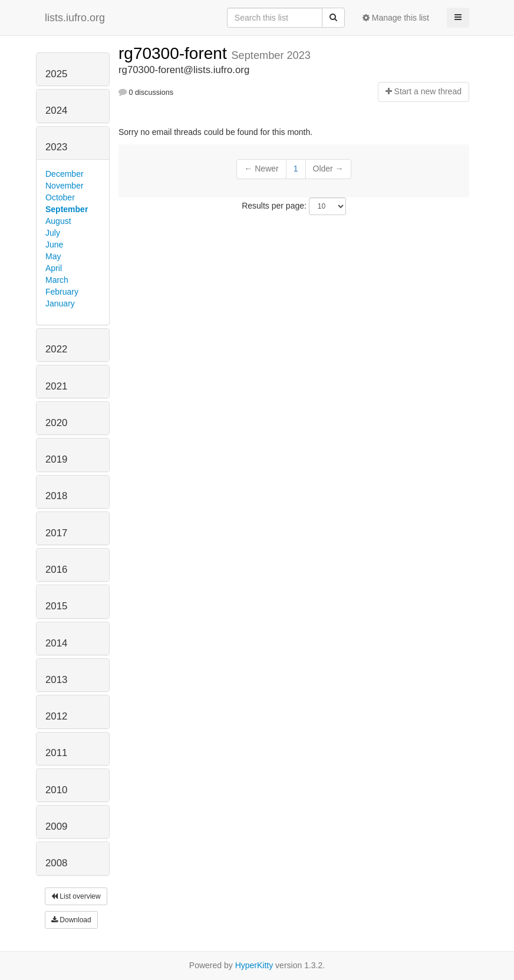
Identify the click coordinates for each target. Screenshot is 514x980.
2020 (56, 423)
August (58, 221)
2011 (56, 753)
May (53, 256)
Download (71, 920)
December (65, 174)
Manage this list (396, 18)
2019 (56, 459)
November (65, 186)
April (54, 268)
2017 (56, 533)
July (53, 233)
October (60, 197)
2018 (56, 496)
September (67, 209)
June (54, 245)
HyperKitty (254, 965)
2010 (56, 790)
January (60, 303)
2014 (56, 643)
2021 (56, 386)
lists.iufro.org (75, 18)
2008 (56, 863)
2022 (56, 349)
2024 (56, 110)
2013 (56, 680)
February (62, 292)
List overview (76, 896)
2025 (56, 74)
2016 (56, 570)
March (57, 280)
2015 (56, 606)
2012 (56, 716)
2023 (56, 147)
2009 (56, 826)
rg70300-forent (175, 53)
